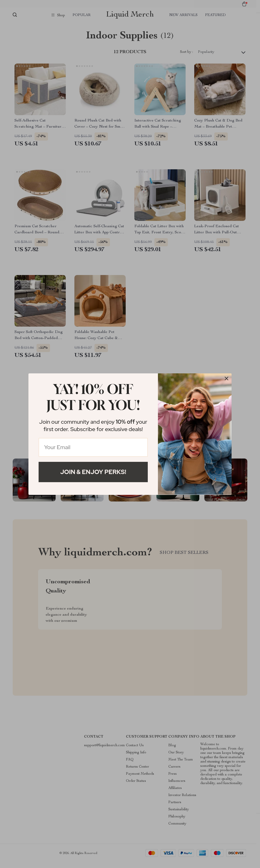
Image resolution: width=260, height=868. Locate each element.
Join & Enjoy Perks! (93, 472)
